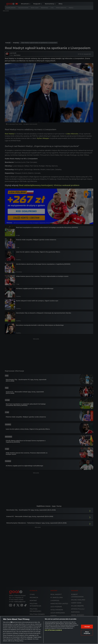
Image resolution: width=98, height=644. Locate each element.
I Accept (87, 627)
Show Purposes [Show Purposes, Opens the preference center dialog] (87, 633)
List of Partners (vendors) (53, 630)
